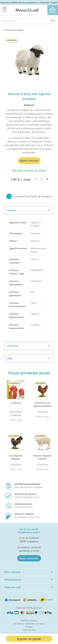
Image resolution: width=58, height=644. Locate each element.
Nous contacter (29, 558)
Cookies (29, 627)
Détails (12, 210)
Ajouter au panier (29, 639)
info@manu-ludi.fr (29, 532)
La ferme (16, 403)
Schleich (29, 105)
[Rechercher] (29, 21)
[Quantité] (42, 179)
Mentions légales (29, 620)
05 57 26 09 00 (29, 529)
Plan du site (29, 630)
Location (13, 346)
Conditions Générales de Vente (29, 624)
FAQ (10, 358)
